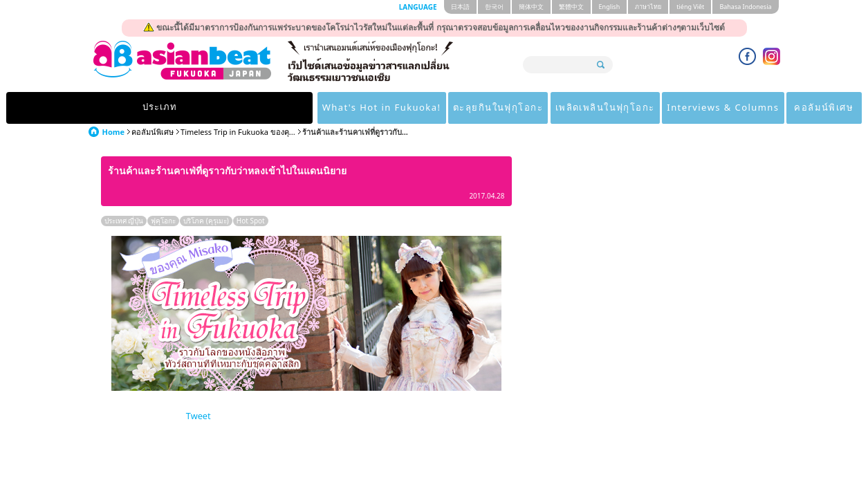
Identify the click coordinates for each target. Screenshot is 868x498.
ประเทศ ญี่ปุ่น (124, 221)
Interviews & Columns (624, 108)
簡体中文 (531, 7)
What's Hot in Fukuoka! (250, 108)
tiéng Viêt (690, 7)
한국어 (494, 7)
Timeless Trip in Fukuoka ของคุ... (238, 132)
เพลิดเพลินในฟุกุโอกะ (495, 108)
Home (114, 132)
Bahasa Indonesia (745, 7)
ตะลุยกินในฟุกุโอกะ (378, 108)
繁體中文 (571, 7)
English (610, 7)
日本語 (460, 7)
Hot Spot (251, 221)
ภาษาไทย (648, 7)
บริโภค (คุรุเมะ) (206, 221)
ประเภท (133, 108)
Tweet (198, 416)
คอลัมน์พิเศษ (735, 108)
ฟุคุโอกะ (163, 221)
